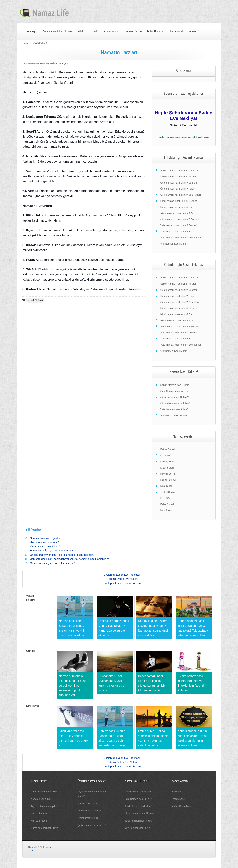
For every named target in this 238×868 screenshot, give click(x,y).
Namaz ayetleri (39, 821)
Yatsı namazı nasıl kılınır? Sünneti (178, 225)
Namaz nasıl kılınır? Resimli (58, 31)
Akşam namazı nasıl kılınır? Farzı (178, 213)
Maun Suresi (167, 468)
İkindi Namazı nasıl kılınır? (139, 806)
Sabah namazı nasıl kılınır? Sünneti (179, 170)
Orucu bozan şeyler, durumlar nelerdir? (52, 563)
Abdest (82, 31)
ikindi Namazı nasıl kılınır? (174, 397)
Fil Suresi (165, 455)
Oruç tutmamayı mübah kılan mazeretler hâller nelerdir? (62, 555)
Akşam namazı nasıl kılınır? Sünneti (180, 219)
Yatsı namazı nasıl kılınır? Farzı (177, 231)
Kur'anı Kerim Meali (182, 806)
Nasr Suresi (167, 486)
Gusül (95, 31)
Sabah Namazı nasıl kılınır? (175, 385)
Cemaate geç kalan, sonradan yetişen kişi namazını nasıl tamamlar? (69, 559)
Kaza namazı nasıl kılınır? (45, 546)
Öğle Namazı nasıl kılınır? (174, 391)
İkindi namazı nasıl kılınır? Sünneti (179, 201)
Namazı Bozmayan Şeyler (45, 538)
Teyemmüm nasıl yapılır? (44, 806)
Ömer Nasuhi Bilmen (37, 64)
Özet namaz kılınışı (88, 818)
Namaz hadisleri (40, 813)
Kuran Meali (177, 31)
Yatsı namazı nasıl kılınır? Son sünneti (181, 238)
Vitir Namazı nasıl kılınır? (174, 415)
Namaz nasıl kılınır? (88, 803)
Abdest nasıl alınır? (41, 799)
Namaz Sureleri (112, 31)
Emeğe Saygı (178, 799)
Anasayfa (32, 31)
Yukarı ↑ (32, 850)
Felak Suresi (167, 504)
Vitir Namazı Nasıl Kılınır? (174, 244)
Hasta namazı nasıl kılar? (45, 542)
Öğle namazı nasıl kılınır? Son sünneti (181, 195)
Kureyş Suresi (168, 462)
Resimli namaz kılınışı (89, 811)
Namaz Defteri (196, 31)
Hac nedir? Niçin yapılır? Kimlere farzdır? (54, 551)
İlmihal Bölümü (41, 43)
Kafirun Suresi (168, 480)
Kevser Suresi (168, 474)
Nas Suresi (166, 510)
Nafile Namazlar (156, 31)
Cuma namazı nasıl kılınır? (45, 828)
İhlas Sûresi (167, 498)
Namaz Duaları (134, 31)
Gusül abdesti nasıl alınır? (45, 792)
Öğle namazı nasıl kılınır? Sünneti (178, 183)
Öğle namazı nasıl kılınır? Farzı (177, 189)
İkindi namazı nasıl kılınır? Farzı (177, 207)
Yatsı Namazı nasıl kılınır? (174, 409)
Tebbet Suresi (168, 492)
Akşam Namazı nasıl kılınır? (175, 403)
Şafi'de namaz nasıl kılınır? (92, 825)
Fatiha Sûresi (167, 449)
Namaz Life (50, 847)
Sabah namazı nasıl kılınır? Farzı (178, 177)
